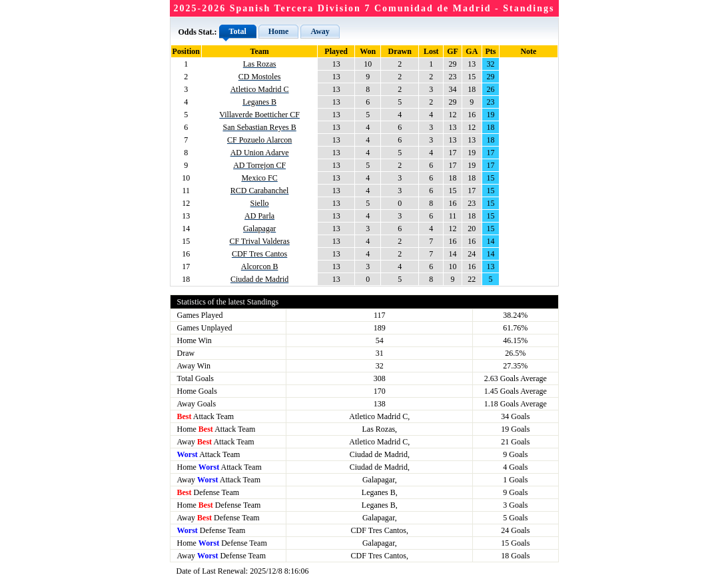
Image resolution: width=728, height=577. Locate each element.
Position (186, 51)
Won (368, 51)
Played (336, 51)
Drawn (400, 51)
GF (453, 51)
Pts (491, 51)
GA (472, 51)
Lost (431, 51)
